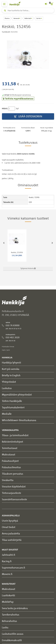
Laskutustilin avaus (13, 634)
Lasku (5, 627)
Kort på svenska (11, 369)
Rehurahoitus (9, 621)
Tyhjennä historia (28, 268)
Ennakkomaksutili (12, 640)
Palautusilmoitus (11, 467)
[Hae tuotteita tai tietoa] (28, 10)
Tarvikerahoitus (11, 615)
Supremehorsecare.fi (13, 568)
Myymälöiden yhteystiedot (17, 395)
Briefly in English (11, 375)
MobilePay (8, 602)
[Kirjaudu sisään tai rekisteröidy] (46, 4)
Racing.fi (7, 561)
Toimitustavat (10, 448)
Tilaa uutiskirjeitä (12, 540)
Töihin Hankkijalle (12, 401)
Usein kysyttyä (10, 521)
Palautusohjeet (10, 461)
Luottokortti (8, 595)
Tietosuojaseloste (11, 493)
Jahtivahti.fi (9, 555)
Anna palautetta (11, 533)
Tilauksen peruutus (13, 474)
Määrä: (5, 109)
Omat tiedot (9, 527)
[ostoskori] (52, 4)
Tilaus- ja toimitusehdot (15, 435)
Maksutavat (9, 454)
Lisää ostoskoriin (28, 116)
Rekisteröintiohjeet (12, 442)
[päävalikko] (4, 4)
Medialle (7, 414)
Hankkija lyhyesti (11, 363)
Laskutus (7, 388)
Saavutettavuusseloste (14, 499)
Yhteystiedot (9, 382)
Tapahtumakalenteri (13, 407)
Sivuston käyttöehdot (14, 486)
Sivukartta (8, 480)
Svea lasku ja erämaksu (15, 608)
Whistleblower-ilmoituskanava (19, 420)
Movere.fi (7, 574)
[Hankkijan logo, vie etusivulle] (16, 4)
